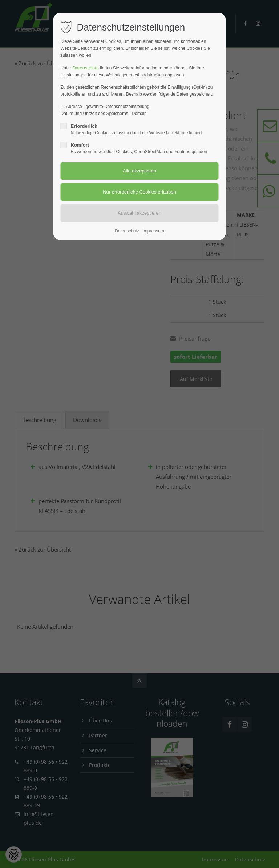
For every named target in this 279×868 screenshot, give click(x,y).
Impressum (153, 231)
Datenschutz (85, 68)
